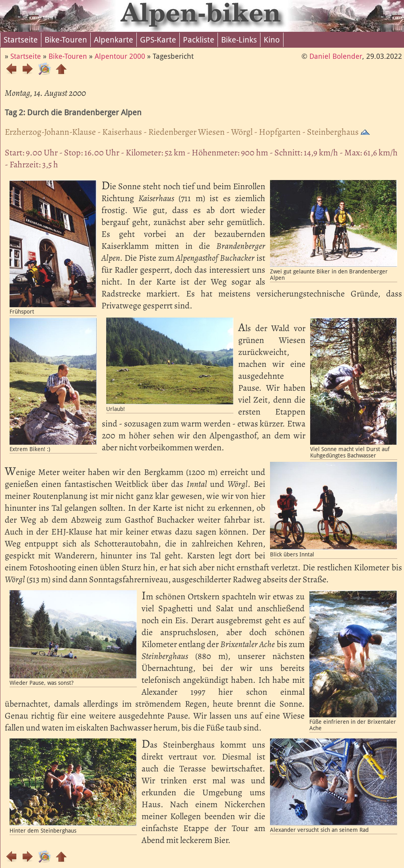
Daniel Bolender (336, 56)
